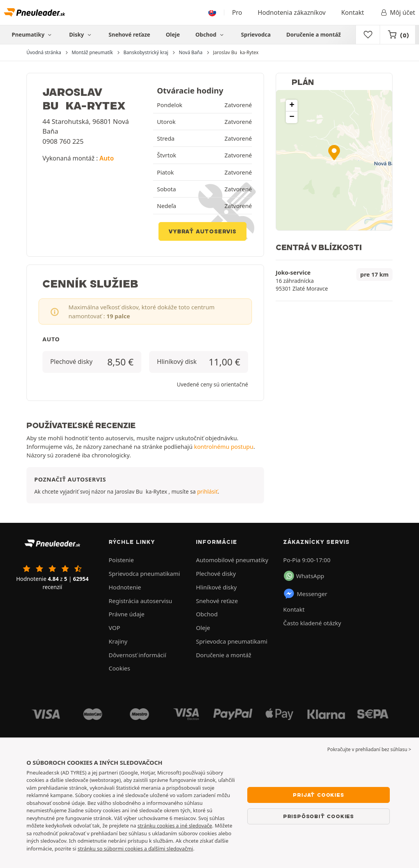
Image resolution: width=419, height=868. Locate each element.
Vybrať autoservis (202, 231)
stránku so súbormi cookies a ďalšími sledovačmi (135, 849)
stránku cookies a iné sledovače (175, 826)
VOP (114, 628)
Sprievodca (256, 34)
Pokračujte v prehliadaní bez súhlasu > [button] (369, 749)
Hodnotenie (125, 587)
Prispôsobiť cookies (319, 816)
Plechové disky (216, 573)
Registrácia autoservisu (140, 601)
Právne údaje (127, 614)
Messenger (305, 594)
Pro (237, 12)
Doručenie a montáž (313, 34)
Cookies (119, 668)
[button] (334, 153)
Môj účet (397, 12)
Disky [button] (81, 34)
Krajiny (118, 641)
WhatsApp (304, 576)
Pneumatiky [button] (33, 34)
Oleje (173, 34)
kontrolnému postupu (224, 446)
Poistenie (121, 560)
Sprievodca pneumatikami (144, 573)
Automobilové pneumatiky (232, 560)
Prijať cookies (318, 795)
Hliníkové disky (216, 587)
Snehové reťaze (129, 34)
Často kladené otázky (312, 623)
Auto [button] (107, 158)
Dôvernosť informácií (137, 655)
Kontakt (353, 12)
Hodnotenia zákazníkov (292, 12)
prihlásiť (207, 491)
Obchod (210, 34)
